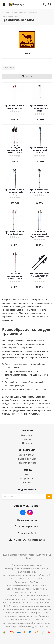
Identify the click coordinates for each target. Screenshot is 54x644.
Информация (27, 450)
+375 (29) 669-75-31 (29, 527)
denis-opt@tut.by (29, 533)
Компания (27, 430)
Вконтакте (23, 513)
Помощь (27, 470)
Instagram (30, 513)
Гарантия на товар (27, 463)
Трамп (27, 53)
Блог (27, 475)
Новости (27, 439)
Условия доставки (27, 459)
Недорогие (9, 68)
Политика (27, 443)
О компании (27, 435)
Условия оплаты (27, 455)
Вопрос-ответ (27, 479)
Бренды (27, 483)
